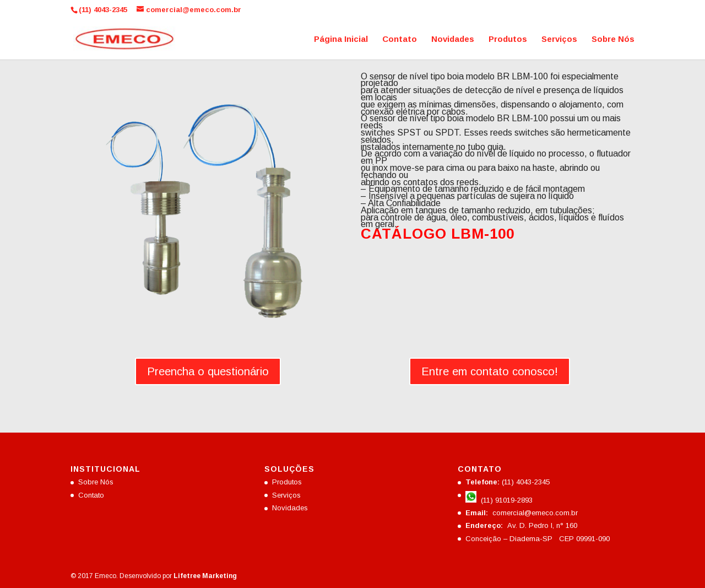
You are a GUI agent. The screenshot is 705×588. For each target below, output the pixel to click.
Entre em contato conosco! (490, 371)
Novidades (453, 39)
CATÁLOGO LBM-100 (438, 234)
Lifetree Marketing (205, 576)
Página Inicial (341, 39)
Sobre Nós (613, 39)
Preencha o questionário (208, 371)
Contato (400, 39)
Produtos (508, 39)
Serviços (559, 39)
